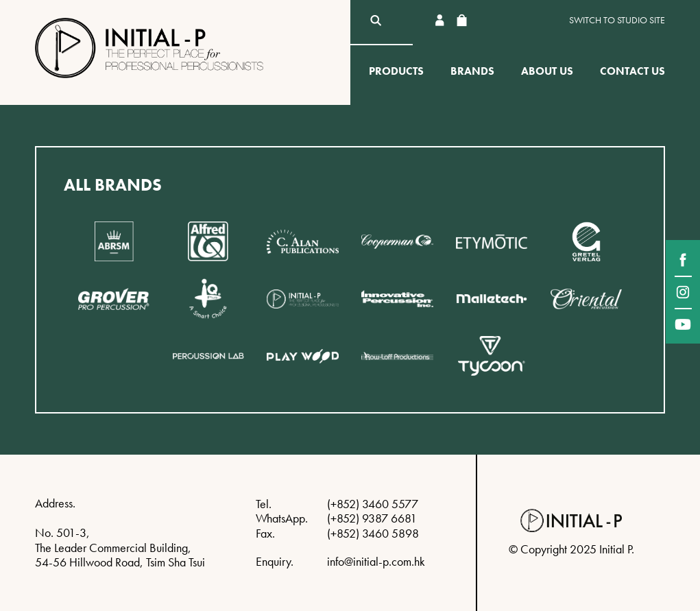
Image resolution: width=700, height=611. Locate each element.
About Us (547, 71)
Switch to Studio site (617, 20)
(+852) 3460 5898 (373, 533)
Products (396, 71)
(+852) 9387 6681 (372, 518)
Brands (472, 71)
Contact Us (632, 71)
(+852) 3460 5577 (373, 504)
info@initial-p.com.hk (376, 561)
